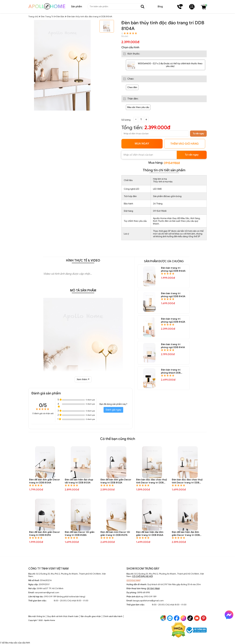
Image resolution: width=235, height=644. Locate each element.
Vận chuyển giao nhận (91, 616)
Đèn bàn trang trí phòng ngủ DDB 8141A (173, 346)
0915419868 (172, 163)
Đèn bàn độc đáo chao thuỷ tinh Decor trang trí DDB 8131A (152, 481)
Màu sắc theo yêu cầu (138, 107)
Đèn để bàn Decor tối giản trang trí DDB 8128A (80, 534)
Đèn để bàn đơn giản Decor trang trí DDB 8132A (116, 481)
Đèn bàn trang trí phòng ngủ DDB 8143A (173, 295)
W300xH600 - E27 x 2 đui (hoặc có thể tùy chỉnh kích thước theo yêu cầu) (170, 65)
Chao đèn (132, 87)
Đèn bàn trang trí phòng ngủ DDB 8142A (173, 320)
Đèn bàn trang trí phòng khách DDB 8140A (171, 371)
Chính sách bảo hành (113, 616)
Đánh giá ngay (113, 410)
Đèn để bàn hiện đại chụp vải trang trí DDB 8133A (79, 481)
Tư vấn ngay (198, 134)
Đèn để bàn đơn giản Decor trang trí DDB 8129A (45, 534)
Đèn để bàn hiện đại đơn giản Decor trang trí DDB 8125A (186, 534)
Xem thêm (83, 379)
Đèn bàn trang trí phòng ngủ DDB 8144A (173, 269)
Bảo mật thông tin (37, 616)
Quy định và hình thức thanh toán (63, 616)
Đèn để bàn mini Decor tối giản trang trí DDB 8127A (115, 534)
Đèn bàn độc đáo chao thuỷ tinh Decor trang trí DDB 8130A (187, 481)
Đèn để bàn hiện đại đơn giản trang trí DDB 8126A (150, 534)
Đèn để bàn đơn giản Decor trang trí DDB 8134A (45, 481)
